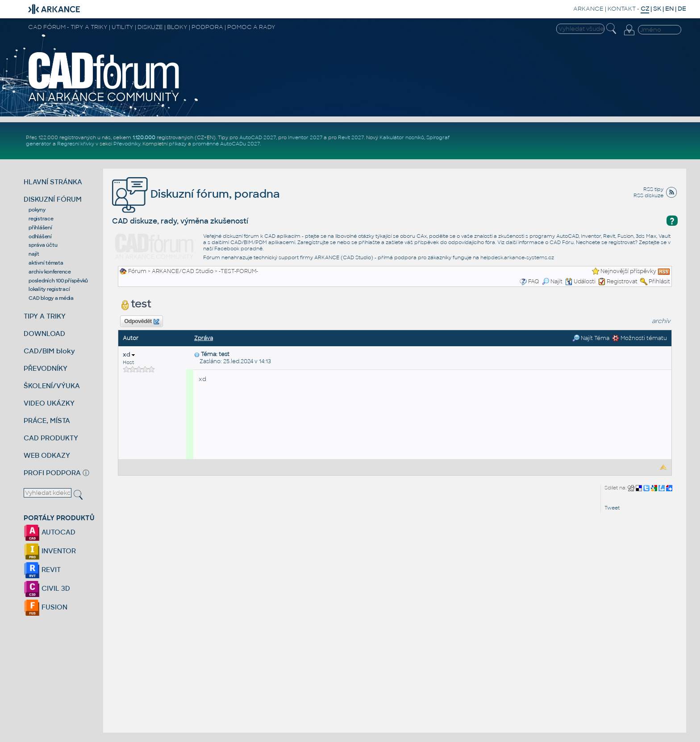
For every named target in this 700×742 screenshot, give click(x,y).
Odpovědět (142, 322)
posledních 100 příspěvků (58, 281)
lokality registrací (49, 289)
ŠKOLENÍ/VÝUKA (52, 386)
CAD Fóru (562, 242)
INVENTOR (50, 551)
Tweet (612, 508)
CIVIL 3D (47, 588)
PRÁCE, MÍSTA (47, 421)
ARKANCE (588, 9)
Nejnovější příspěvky (628, 271)
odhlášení (40, 236)
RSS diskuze (648, 195)
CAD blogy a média (51, 298)
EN (669, 9)
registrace (41, 219)
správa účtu (43, 245)
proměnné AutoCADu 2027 (226, 144)
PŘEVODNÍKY (46, 368)
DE (682, 9)
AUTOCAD (50, 532)
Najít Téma (591, 338)
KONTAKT (622, 9)
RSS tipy (653, 189)
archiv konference (50, 272)
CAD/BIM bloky (49, 351)
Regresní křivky (76, 144)
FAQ (534, 282)
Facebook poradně (238, 249)
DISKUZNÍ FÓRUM (53, 199)
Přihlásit (659, 282)
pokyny (37, 210)
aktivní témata (46, 263)
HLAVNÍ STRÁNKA (53, 182)
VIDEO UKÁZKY (49, 403)
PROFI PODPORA (52, 473)
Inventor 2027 (305, 137)
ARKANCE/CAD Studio (183, 271)
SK (657, 9)
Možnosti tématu (640, 338)
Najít (552, 282)
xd (129, 354)
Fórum (137, 271)
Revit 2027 (351, 137)
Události (580, 282)
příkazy (178, 144)
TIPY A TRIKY (45, 316)
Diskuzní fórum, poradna (196, 194)
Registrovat (622, 282)
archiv (661, 321)
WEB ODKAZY (47, 455)
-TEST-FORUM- (238, 271)
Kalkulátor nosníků (402, 137)
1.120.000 (144, 137)
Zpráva (204, 338)
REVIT (42, 570)
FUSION (46, 607)
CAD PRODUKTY (51, 438)
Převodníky (127, 144)
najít (34, 254)
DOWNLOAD (44, 334)
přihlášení (40, 228)
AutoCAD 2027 (258, 137)
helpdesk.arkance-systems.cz (517, 257)
